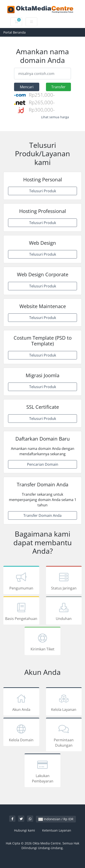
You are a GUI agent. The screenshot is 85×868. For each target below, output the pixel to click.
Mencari (27, 87)
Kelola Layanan (64, 702)
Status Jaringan (64, 581)
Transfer (58, 87)
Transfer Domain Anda (42, 515)
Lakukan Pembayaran (42, 771)
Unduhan (64, 611)
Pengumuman (21, 581)
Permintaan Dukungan (64, 735)
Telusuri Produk (43, 191)
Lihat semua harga (55, 117)
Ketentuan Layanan (57, 830)
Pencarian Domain (43, 464)
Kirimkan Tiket (42, 642)
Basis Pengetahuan (21, 611)
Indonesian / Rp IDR (56, 819)
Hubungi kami (25, 830)
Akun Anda (21, 702)
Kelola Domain (21, 733)
